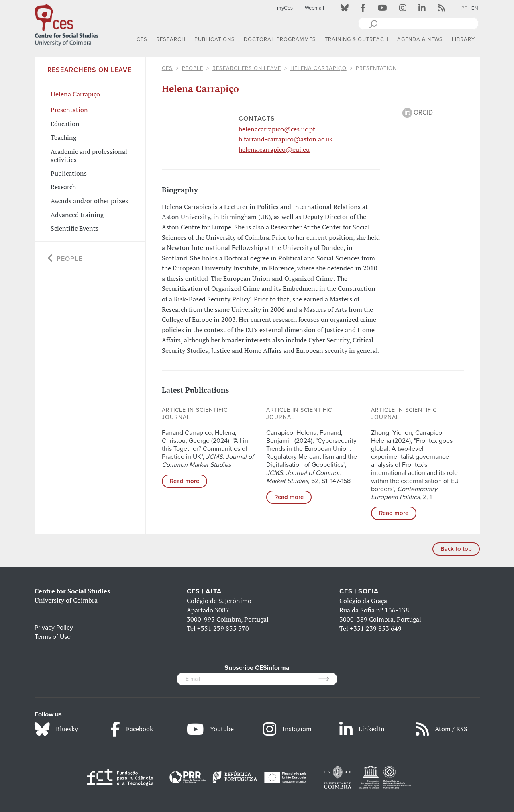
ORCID (418, 112)
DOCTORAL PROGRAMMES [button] (280, 39)
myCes (285, 8)
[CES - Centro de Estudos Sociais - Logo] (67, 24)
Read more (185, 481)
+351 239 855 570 (223, 628)
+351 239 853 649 (376, 628)
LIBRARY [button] (463, 39)
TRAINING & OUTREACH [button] (357, 39)
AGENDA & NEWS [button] (420, 39)
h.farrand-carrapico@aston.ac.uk (286, 139)
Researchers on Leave (247, 68)
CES (167, 68)
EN (475, 8)
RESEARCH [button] (171, 39)
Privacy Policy (54, 628)
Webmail (314, 8)
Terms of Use (53, 637)
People (193, 68)
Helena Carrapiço (318, 68)
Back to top (456, 549)
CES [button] (142, 39)
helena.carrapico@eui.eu (274, 149)
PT (465, 8)
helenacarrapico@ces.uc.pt (277, 129)
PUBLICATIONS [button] (215, 39)
